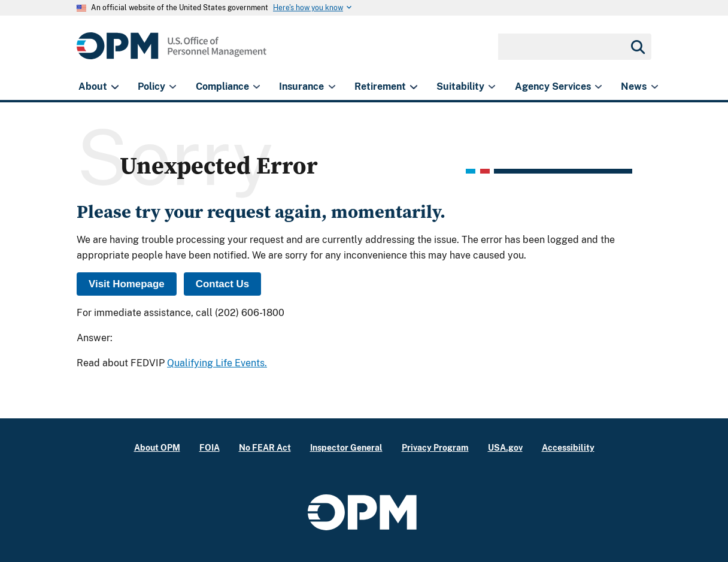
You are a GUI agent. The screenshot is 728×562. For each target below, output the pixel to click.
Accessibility (568, 447)
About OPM (157, 447)
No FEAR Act (265, 447)
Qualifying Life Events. (217, 363)
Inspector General (346, 447)
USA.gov (505, 447)
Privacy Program (435, 447)
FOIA (210, 447)
